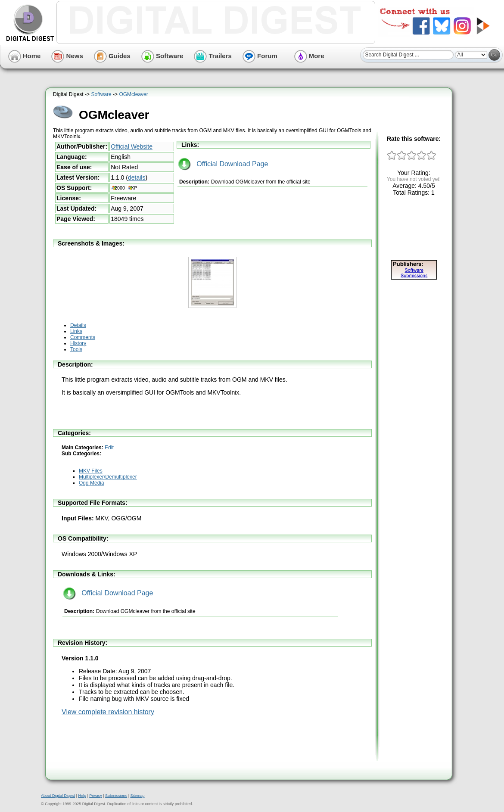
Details (78, 325)
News (67, 56)
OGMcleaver (133, 94)
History (78, 343)
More (309, 56)
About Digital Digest (58, 796)
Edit (109, 448)
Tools (76, 349)
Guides (112, 56)
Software (162, 56)
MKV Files (91, 471)
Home (25, 56)
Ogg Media (92, 483)
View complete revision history (108, 712)
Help (82, 796)
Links (76, 331)
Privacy (96, 796)
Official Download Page (223, 164)
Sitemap (137, 796)
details (137, 177)
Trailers (213, 56)
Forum (260, 56)
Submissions (116, 796)
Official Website (132, 146)
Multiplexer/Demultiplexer (108, 477)
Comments (83, 337)
